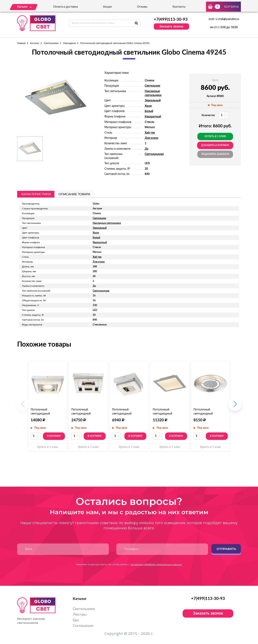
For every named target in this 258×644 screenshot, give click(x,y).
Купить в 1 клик (215, 136)
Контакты (179, 7)
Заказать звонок (171, 26)
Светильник (152, 86)
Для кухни (151, 138)
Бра (76, 620)
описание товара (74, 194)
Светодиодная (154, 154)
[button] (235, 406)
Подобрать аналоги (215, 154)
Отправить (226, 549)
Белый (149, 111)
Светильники (51, 43)
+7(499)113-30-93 (171, 20)
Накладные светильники (107, 223)
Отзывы (142, 7)
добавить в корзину (215, 145)
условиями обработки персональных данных (156, 564)
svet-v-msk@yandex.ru (224, 19)
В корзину (54, 436)
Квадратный (153, 117)
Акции (107, 7)
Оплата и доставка (66, 7)
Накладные (70, 43)
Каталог (35, 43)
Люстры (80, 615)
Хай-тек (150, 133)
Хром (148, 106)
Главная (21, 43)
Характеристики (36, 194)
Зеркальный (153, 101)
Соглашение (83, 626)
